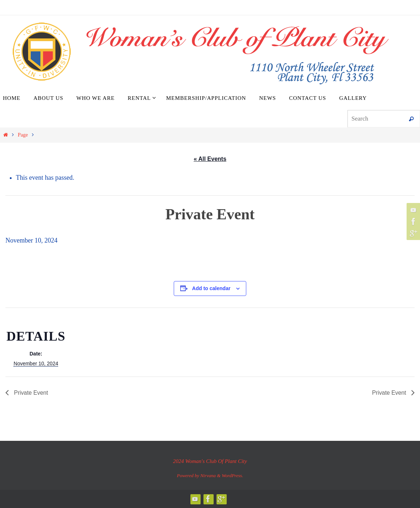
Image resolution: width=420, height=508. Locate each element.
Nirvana (208, 476)
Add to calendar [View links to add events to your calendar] (211, 288)
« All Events (210, 159)
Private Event (30, 393)
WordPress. (232, 476)
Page (23, 135)
